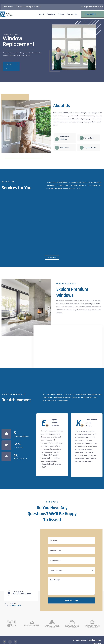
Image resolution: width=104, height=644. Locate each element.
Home (33, 14)
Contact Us (72, 14)
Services (51, 14)
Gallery (61, 14)
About (41, 14)
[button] (52, 267)
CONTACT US (12, 66)
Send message (71, 610)
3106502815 (8, 7)
